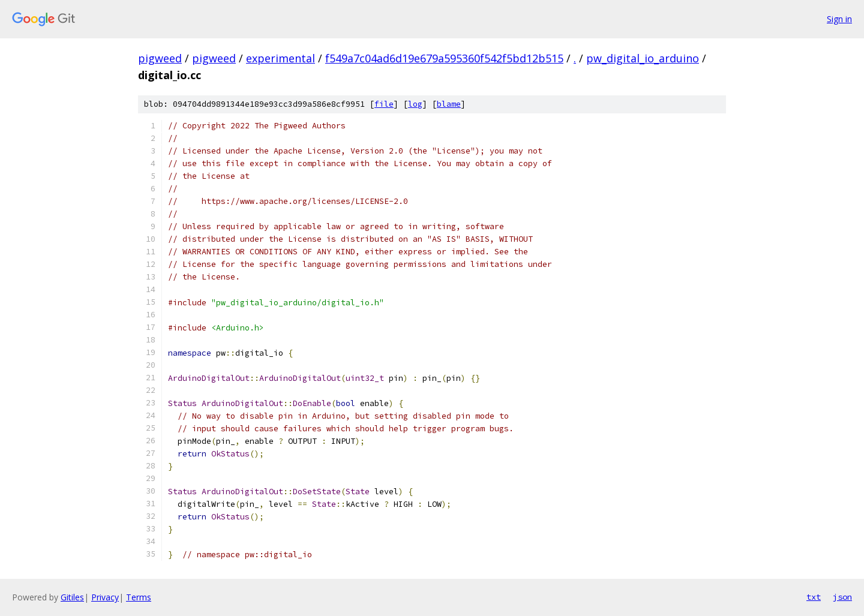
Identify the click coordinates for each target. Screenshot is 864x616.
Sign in (839, 19)
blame (449, 104)
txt (814, 597)
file (384, 104)
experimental (280, 58)
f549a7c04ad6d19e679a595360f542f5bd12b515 (444, 58)
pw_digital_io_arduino (643, 58)
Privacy (105, 597)
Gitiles (72, 597)
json (842, 597)
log (415, 104)
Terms (139, 597)
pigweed (160, 58)
